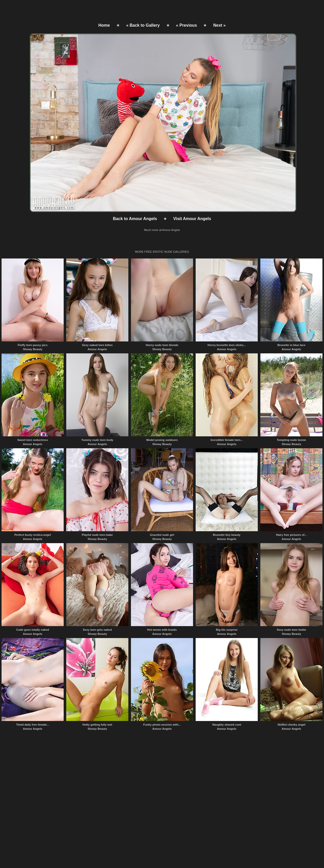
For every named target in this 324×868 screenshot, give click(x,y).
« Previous (186, 25)
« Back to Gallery (143, 25)
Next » (219, 25)
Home (104, 25)
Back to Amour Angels (135, 219)
